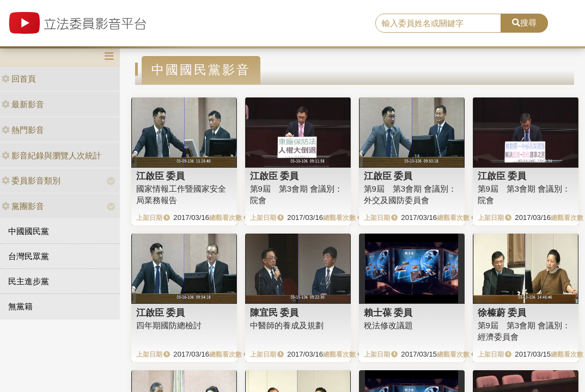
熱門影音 (23, 130)
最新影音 (23, 104)
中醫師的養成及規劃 (287, 325)
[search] (438, 23)
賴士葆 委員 (388, 313)
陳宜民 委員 (275, 313)
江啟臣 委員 (161, 176)
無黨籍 (20, 306)
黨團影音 (23, 206)
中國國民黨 (29, 231)
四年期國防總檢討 (169, 325)
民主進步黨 (29, 281)
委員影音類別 (31, 180)
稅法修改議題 (388, 325)
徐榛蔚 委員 (502, 313)
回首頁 (19, 79)
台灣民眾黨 (29, 256)
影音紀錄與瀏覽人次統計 (51, 155)
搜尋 (524, 23)
